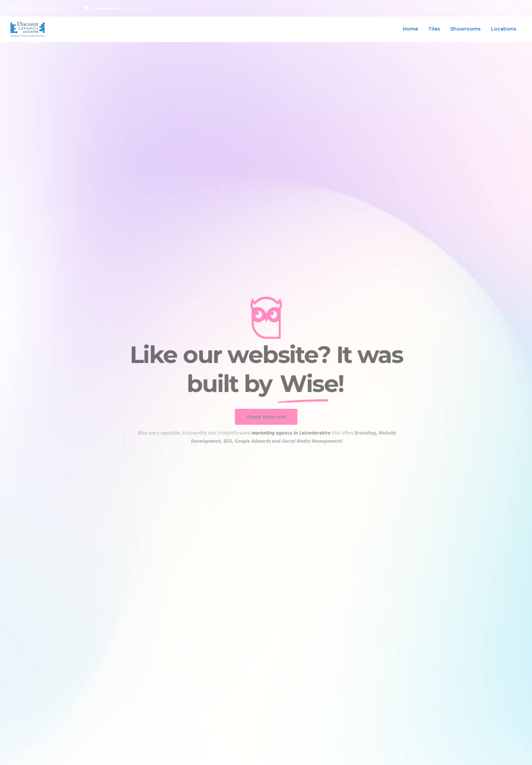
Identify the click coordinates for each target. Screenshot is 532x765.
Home (411, 29)
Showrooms (465, 29)
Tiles (434, 29)
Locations (504, 29)
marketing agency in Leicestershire (291, 436)
